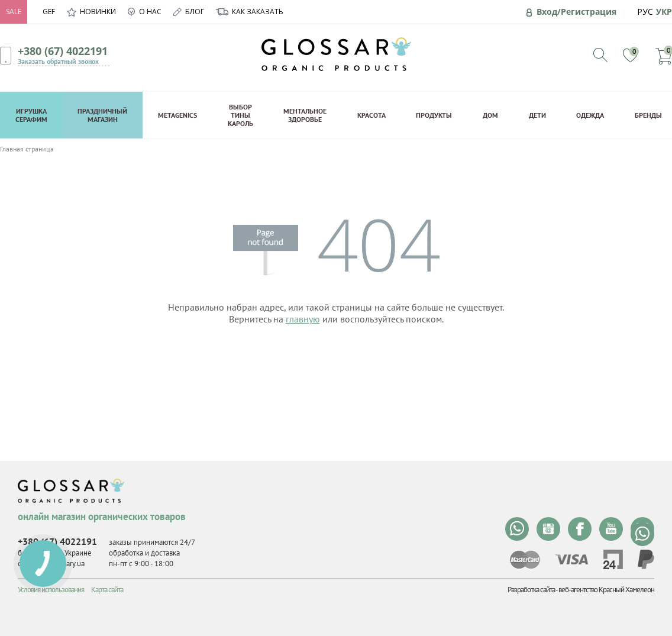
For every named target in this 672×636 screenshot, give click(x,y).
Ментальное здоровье (305, 115)
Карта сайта (107, 590)
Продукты (434, 115)
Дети (537, 115)
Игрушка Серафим (31, 115)
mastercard (525, 560)
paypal (646, 559)
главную (303, 319)
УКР (664, 12)
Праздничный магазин (102, 115)
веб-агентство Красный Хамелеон (606, 590)
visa (571, 559)
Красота (371, 115)
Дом (490, 115)
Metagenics (177, 115)
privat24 (613, 559)
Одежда (590, 115)
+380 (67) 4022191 (63, 51)
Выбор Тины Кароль (240, 115)
